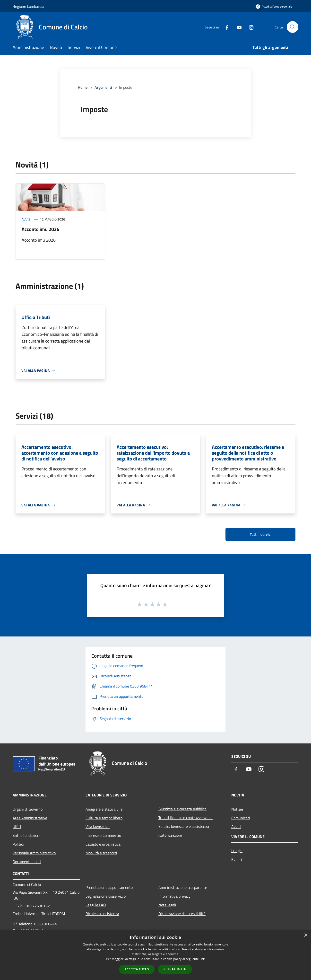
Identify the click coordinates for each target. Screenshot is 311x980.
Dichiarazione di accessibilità (182, 914)
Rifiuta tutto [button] (175, 969)
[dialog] (155, 955)
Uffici (17, 827)
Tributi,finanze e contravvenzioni (186, 818)
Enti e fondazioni (26, 835)
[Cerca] (293, 27)
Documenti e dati (27, 862)
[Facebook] (225, 27)
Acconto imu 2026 (40, 229)
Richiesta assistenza (102, 914)
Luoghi (237, 851)
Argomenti (103, 87)
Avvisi (26, 219)
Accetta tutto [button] (137, 969)
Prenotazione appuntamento (109, 887)
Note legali (167, 905)
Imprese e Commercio (103, 835)
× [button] (306, 935)
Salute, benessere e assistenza (184, 826)
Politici (18, 844)
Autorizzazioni (170, 835)
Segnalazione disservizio (106, 896)
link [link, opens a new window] (202, 959)
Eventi (237, 859)
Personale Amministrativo (34, 853)
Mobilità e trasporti (101, 853)
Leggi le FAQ (96, 905)
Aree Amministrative (30, 818)
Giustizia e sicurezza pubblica (182, 809)
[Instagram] (249, 27)
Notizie (237, 809)
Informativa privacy (174, 896)
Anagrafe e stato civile (104, 809)
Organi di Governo (28, 809)
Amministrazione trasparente (183, 887)
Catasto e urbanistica (103, 844)
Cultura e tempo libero (104, 818)
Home (83, 87)
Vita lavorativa (98, 827)
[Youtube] (237, 27)
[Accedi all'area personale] (274, 6)
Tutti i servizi (261, 534)
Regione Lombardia (28, 6)
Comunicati (241, 818)
